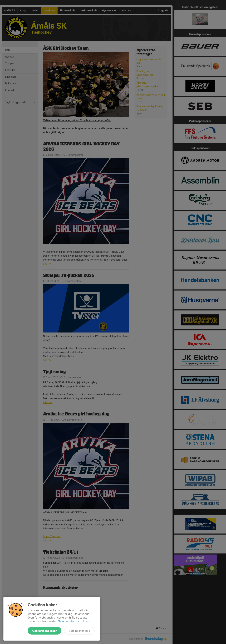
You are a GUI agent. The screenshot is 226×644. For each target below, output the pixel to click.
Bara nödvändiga (79, 631)
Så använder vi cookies (73, 621)
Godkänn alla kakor (45, 631)
